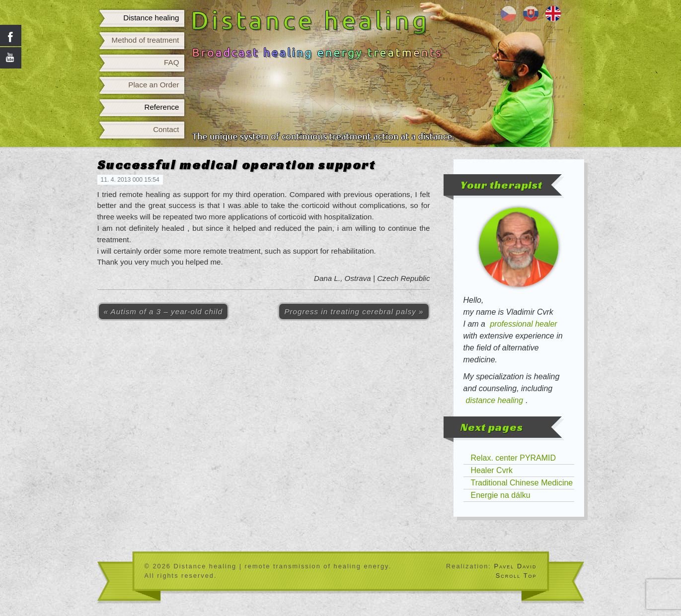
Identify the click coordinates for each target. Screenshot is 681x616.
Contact (166, 129)
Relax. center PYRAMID (514, 458)
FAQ (171, 62)
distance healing (495, 400)
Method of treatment (146, 40)
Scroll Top (516, 576)
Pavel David (515, 566)
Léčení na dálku (508, 14)
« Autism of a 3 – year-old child (163, 311)
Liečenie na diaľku (531, 14)
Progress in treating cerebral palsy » (354, 311)
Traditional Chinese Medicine (522, 483)
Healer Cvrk (492, 470)
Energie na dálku (501, 495)
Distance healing (151, 18)
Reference (161, 107)
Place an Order (153, 85)
